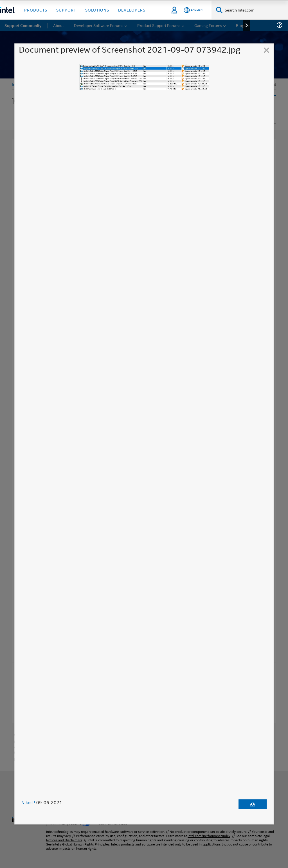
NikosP (28, 802)
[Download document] (253, 804)
